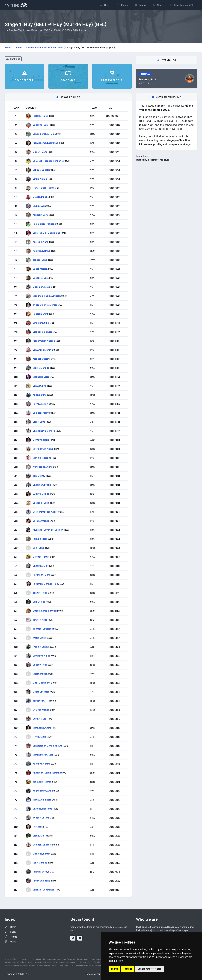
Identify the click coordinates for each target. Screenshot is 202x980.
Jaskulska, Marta (42, 782)
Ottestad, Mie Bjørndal (45, 611)
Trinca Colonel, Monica (45, 305)
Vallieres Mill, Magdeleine (46, 233)
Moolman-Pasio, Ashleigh (47, 296)
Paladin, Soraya (41, 872)
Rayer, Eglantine (41, 881)
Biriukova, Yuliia (41, 656)
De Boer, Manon (41, 710)
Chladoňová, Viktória (44, 431)
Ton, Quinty (39, 476)
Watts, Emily (39, 638)
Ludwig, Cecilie (41, 494)
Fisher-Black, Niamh (44, 188)
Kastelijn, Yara (40, 242)
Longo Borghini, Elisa (44, 134)
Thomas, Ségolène (43, 629)
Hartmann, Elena (42, 575)
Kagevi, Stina (40, 395)
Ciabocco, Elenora (43, 332)
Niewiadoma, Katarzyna (45, 143)
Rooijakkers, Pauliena (44, 224)
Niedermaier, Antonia (44, 341)
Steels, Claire (40, 836)
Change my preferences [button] (149, 969)
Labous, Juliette (41, 170)
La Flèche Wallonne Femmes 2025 (45, 47)
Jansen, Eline (40, 260)
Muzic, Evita (39, 206)
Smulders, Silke (41, 323)
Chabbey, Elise (41, 566)
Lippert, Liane (40, 152)
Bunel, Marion (40, 269)
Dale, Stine (38, 548)
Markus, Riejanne (42, 458)
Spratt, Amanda (41, 521)
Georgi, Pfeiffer (41, 692)
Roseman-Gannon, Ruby (46, 584)
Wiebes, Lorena (41, 818)
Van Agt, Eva (39, 386)
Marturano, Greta (42, 728)
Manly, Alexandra (42, 800)
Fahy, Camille (40, 863)
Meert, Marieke (41, 674)
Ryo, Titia (38, 827)
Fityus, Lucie (39, 737)
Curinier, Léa (39, 719)
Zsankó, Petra (40, 593)
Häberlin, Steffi (41, 314)
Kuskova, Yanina (42, 764)
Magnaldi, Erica (41, 377)
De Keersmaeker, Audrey (46, 512)
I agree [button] (114, 969)
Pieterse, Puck (40, 116)
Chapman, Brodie (42, 485)
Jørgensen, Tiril (41, 701)
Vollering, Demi (41, 125)
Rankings (13, 59)
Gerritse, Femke (41, 557)
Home (8, 47)
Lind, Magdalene (42, 683)
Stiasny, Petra (40, 665)
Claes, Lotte (39, 422)
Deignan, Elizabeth (43, 845)
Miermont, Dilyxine (43, 449)
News (13, 942)
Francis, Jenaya (41, 647)
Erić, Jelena (39, 602)
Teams (13, 937)
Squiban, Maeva (41, 413)
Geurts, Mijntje (41, 197)
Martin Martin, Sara (43, 755)
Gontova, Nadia (41, 440)
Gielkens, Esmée (42, 854)
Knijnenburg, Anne (43, 791)
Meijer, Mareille (41, 368)
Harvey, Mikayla (41, 404)
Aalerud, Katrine (41, 251)
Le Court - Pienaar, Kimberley (48, 161)
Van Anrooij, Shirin (43, 350)
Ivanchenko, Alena (43, 467)
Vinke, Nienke (40, 179)
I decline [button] (128, 969)
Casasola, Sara (41, 278)
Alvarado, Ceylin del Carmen (48, 530)
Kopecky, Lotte (41, 215)
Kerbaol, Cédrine (42, 359)
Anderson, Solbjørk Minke (47, 773)
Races (19, 47)
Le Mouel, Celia (41, 503)
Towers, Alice (40, 620)
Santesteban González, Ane (48, 746)
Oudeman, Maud (42, 287)
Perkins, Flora (40, 539)
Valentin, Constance (43, 890)
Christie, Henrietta (42, 809)
